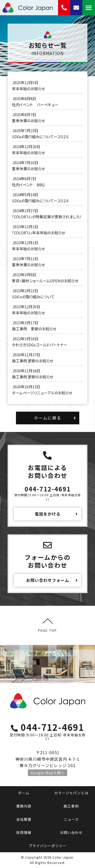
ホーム (24, 793)
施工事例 (71, 806)
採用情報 (24, 832)
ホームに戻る (48, 418)
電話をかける (48, 514)
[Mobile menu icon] (89, 8)
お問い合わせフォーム (48, 580)
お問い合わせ (71, 832)
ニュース (71, 819)
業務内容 (24, 806)
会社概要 (24, 819)
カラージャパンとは (71, 793)
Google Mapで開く (48, 773)
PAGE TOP (48, 625)
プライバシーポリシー (48, 846)
